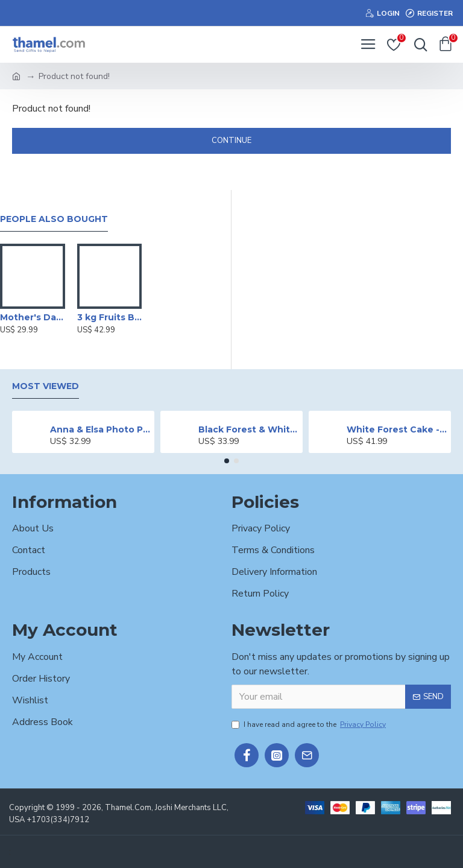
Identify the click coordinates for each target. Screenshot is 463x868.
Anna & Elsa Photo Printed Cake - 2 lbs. (100, 429)
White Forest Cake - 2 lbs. (397, 429)
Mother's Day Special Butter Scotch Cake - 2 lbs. (33, 317)
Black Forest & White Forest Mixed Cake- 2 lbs (249, 429)
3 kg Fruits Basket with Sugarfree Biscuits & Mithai (110, 317)
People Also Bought (54, 219)
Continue (231, 141)
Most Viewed (46, 386)
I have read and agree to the (310, 724)
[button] (227, 461)
